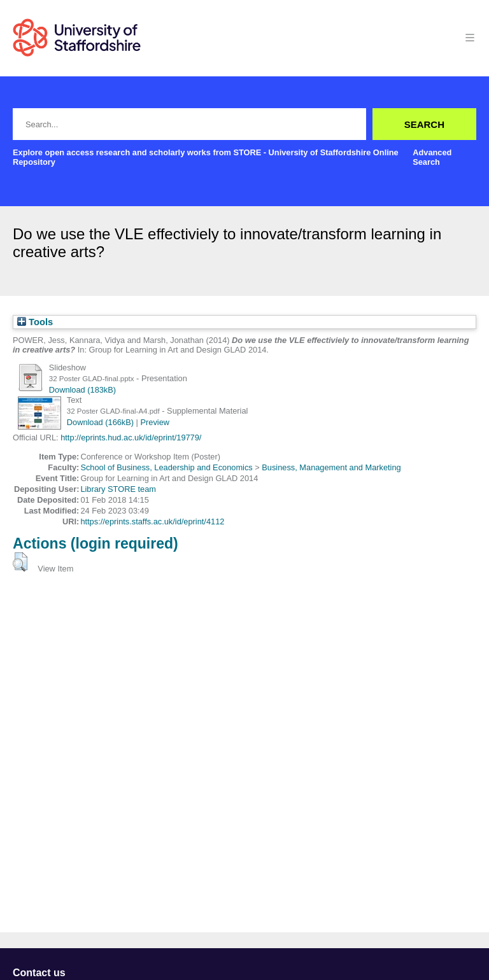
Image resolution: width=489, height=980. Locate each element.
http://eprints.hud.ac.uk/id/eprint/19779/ (131, 437)
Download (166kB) (100, 422)
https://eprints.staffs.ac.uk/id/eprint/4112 (152, 521)
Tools (35, 322)
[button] (20, 562)
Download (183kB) (82, 390)
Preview (155, 422)
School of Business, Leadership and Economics (166, 467)
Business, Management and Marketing (331, 467)
